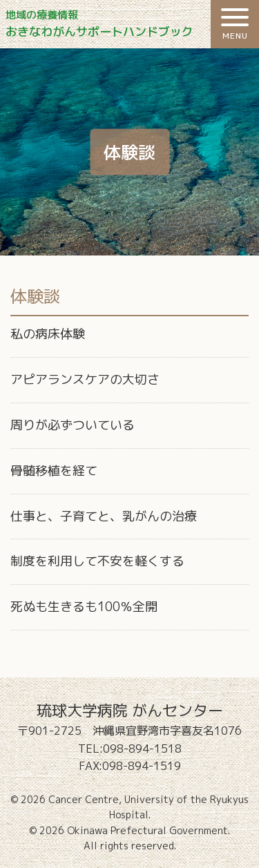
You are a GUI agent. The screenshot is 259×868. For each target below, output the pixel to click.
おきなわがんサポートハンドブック (133, 24)
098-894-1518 (142, 749)
